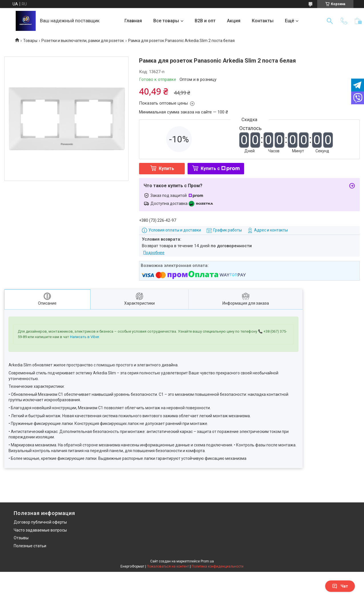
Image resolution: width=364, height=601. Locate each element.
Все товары (166, 21)
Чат (340, 586)
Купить (166, 168)
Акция (234, 21)
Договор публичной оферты (40, 522)
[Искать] (330, 21)
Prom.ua (207, 561)
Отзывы (21, 538)
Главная (133, 21)
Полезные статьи (30, 546)
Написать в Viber (84, 337)
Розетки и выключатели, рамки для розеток (83, 41)
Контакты (263, 21)
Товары (30, 41)
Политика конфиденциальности (218, 566)
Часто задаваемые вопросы (40, 530)
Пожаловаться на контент (168, 566)
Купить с (220, 168)
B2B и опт (205, 21)
